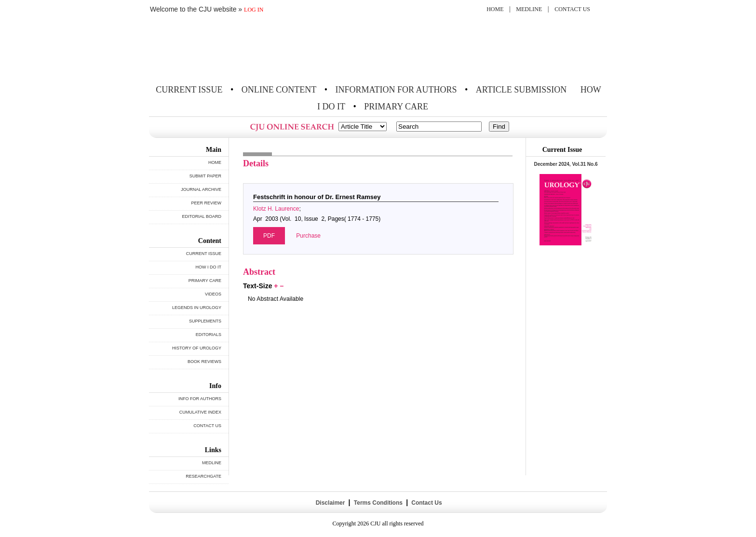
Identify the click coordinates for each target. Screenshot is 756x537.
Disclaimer (330, 503)
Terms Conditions (378, 503)
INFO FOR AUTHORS (200, 399)
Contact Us (426, 503)
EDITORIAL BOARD (202, 216)
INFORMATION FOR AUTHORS (396, 90)
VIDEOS (213, 294)
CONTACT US (572, 9)
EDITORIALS (209, 335)
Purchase (308, 236)
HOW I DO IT (209, 267)
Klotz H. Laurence (276, 209)
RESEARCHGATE (203, 476)
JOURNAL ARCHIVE (201, 189)
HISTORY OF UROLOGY (197, 348)
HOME (495, 9)
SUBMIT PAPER (205, 176)
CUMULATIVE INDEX (200, 412)
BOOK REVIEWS (204, 362)
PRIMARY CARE (396, 107)
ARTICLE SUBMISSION (521, 90)
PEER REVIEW (206, 203)
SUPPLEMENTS (205, 321)
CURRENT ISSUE (189, 90)
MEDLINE (529, 9)
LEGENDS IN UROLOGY (197, 308)
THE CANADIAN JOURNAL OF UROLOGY (220, 49)
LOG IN (254, 10)
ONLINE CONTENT (279, 90)
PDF (269, 236)
